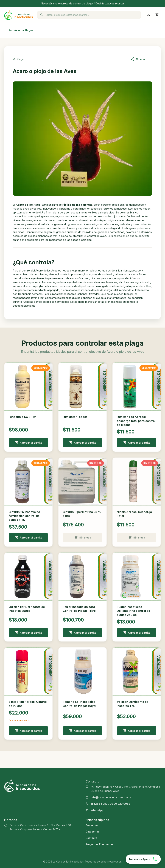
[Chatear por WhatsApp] (143, 859)
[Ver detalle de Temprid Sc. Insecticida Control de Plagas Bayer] (82, 671)
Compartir (139, 59)
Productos (92, 825)
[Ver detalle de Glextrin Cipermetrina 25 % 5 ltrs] (82, 482)
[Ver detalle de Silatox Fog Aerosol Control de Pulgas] (28, 671)
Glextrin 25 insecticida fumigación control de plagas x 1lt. (24, 516)
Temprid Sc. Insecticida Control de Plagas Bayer (80, 704)
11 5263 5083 (99, 804)
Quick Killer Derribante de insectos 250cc (27, 609)
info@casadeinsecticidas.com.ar (112, 797)
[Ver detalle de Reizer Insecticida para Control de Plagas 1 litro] (82, 577)
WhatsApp (97, 810)
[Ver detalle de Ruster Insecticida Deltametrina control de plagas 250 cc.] (137, 577)
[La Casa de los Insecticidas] (19, 15)
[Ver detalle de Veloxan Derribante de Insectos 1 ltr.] (137, 671)
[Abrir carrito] (157, 15)
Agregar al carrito (29, 443)
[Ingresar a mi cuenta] (149, 15)
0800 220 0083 (120, 804)
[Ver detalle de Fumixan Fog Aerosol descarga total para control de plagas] (137, 387)
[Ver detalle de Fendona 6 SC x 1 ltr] (28, 387)
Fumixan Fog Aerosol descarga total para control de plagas (136, 421)
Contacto (91, 838)
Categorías (92, 832)
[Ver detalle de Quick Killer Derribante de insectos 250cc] (28, 577)
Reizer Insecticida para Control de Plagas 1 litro (79, 609)
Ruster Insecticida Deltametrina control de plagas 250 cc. (133, 611)
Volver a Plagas (21, 30)
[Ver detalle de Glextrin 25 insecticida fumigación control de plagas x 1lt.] (28, 482)
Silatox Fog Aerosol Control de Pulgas (28, 704)
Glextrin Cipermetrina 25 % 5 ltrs (82, 514)
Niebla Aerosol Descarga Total (134, 514)
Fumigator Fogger (75, 417)
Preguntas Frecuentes (99, 844)
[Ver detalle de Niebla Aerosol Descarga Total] (137, 482)
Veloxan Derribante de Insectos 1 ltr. (133, 704)
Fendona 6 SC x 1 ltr (22, 417)
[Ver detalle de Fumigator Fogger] (82, 387)
